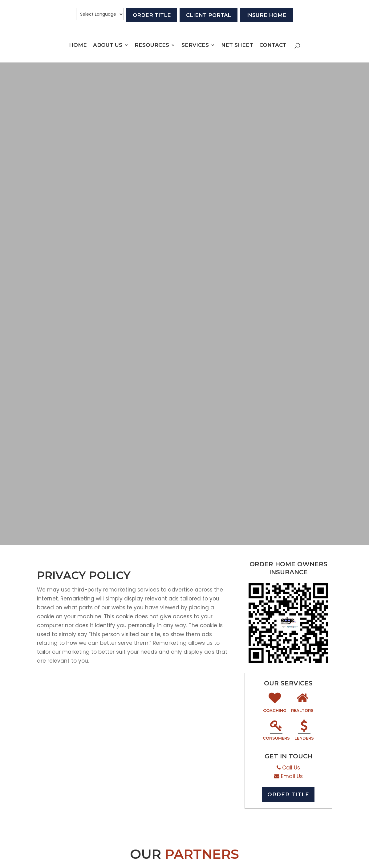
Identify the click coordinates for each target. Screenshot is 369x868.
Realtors (302, 703)
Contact (273, 46)
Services (195, 46)
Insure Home (275, 14)
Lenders (304, 731)
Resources (152, 46)
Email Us (292, 776)
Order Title (143, 14)
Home (78, 46)
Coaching (275, 703)
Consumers (276, 731)
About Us (108, 46)
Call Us (291, 768)
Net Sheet (237, 46)
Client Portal (209, 14)
